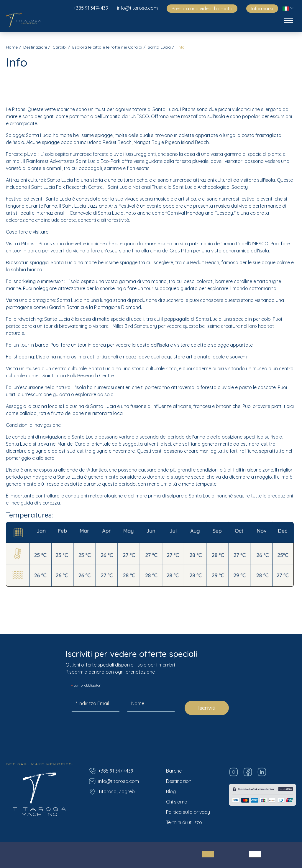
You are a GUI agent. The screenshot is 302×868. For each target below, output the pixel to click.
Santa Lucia (159, 47)
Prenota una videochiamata (202, 9)
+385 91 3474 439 (91, 8)
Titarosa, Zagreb (112, 792)
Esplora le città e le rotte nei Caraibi (107, 47)
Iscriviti (207, 708)
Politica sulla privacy (188, 812)
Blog (171, 791)
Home (12, 47)
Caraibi (60, 47)
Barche (174, 771)
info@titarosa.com (137, 8)
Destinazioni (35, 47)
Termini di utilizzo (184, 822)
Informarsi (262, 9)
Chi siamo (177, 802)
